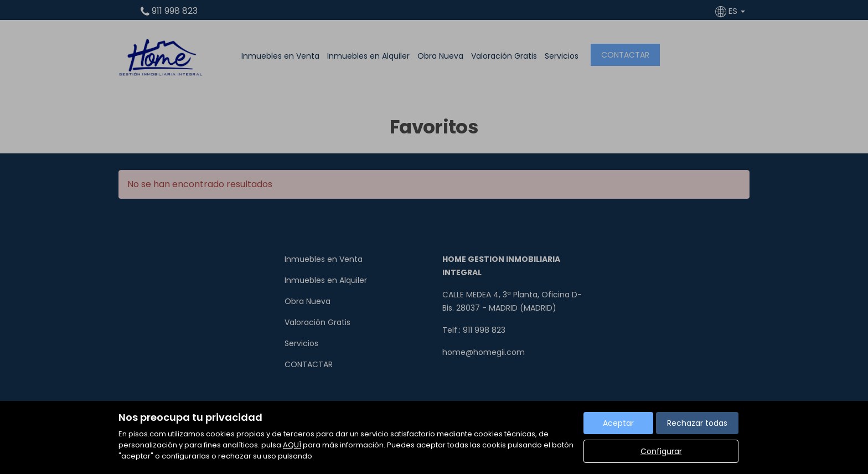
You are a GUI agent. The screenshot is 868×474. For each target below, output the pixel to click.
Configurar (661, 451)
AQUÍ (292, 445)
